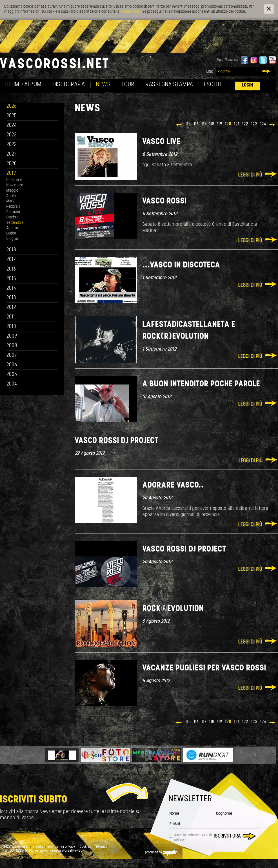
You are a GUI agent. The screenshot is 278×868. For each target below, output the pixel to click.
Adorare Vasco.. (173, 485)
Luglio (11, 233)
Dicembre (14, 180)
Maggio (12, 191)
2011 (11, 317)
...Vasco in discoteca (181, 265)
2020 (12, 164)
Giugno (12, 239)
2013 (11, 298)
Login (248, 85)
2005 (12, 375)
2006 (12, 365)
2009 (12, 336)
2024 (12, 126)
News (103, 85)
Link (210, 72)
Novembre (15, 185)
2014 (11, 288)
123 (254, 124)
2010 (11, 327)
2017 (11, 260)
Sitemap (101, 847)
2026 (12, 106)
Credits (38, 847)
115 (188, 124)
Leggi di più (250, 175)
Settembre (15, 223)
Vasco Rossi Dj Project (117, 441)
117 (204, 124)
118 (212, 124)
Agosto (12, 228)
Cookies (85, 847)
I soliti (213, 85)
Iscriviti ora (227, 836)
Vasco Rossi (165, 201)
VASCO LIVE (162, 142)
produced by (161, 852)
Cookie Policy (130, 12)
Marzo (12, 201)
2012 (11, 308)
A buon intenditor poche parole (201, 384)
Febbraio (14, 207)
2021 (11, 154)
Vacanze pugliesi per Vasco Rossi (204, 668)
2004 (12, 384)
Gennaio (13, 212)
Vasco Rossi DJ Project (184, 549)
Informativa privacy (61, 847)
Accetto (194, 838)
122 (245, 124)
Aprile (11, 196)
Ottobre (13, 217)
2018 (11, 250)
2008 (12, 346)
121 (237, 124)
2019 (11, 173)
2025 (12, 116)
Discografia (69, 85)
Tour (128, 85)
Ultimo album (24, 85)
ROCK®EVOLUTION (173, 609)
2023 (12, 135)
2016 (11, 269)
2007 (12, 356)
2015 (11, 279)
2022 (12, 145)
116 (196, 124)
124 (263, 124)
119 (220, 124)
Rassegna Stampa (169, 85)
